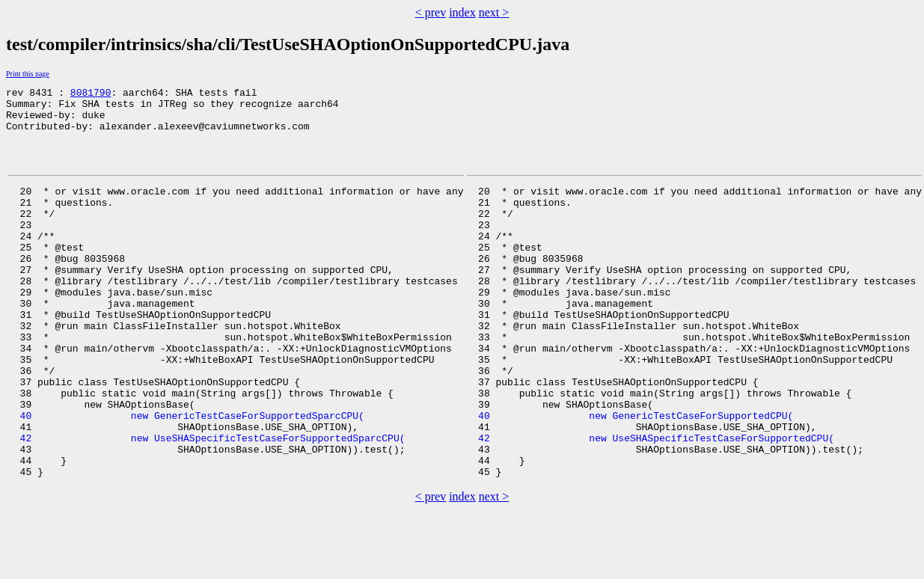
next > (494, 12)
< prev (431, 12)
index (462, 12)
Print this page (28, 74)
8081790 (91, 94)
